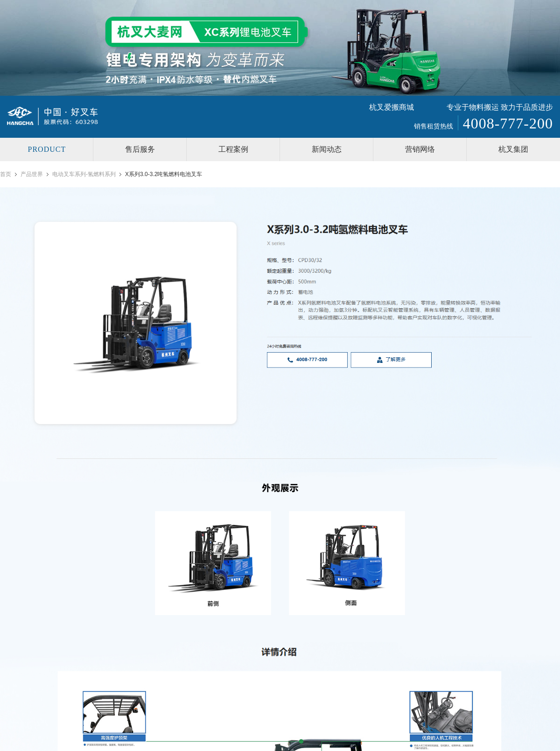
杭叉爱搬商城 (392, 107)
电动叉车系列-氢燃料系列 (84, 174)
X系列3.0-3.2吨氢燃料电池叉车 (164, 174)
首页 (6, 174)
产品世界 (32, 174)
